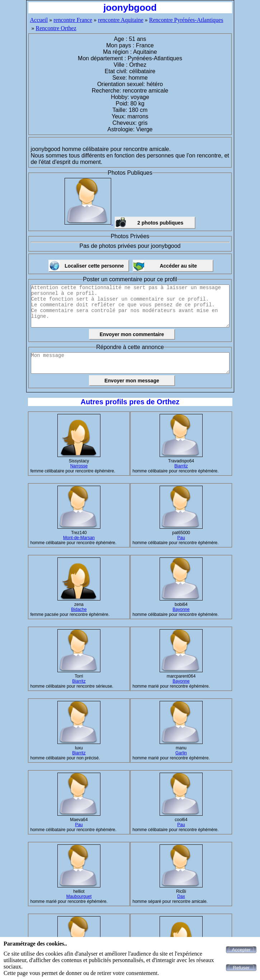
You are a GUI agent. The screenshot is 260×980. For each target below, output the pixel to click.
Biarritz (181, 466)
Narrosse (79, 466)
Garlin (181, 753)
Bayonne (181, 609)
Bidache (79, 609)
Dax (181, 896)
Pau (181, 538)
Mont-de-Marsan (79, 538)
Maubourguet (79, 896)
